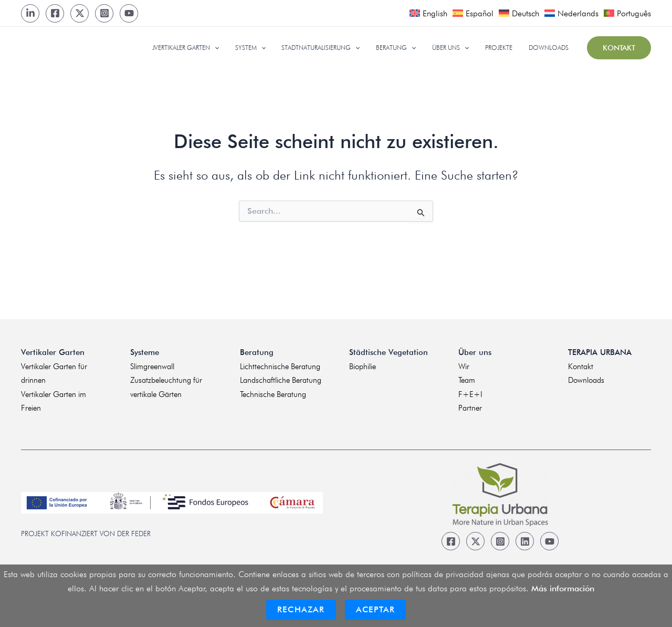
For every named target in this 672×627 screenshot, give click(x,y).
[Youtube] (129, 13)
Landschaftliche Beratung (281, 380)
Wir (464, 367)
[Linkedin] (525, 541)
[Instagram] (104, 13)
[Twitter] (80, 13)
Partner (470, 408)
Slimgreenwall (152, 367)
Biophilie (363, 367)
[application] (237, 48)
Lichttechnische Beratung (280, 367)
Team (467, 380)
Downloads (586, 380)
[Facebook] (55, 13)
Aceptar (375, 609)
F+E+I (470, 394)
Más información (563, 588)
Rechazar (301, 609)
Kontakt (581, 367)
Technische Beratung (273, 394)
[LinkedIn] (30, 13)
